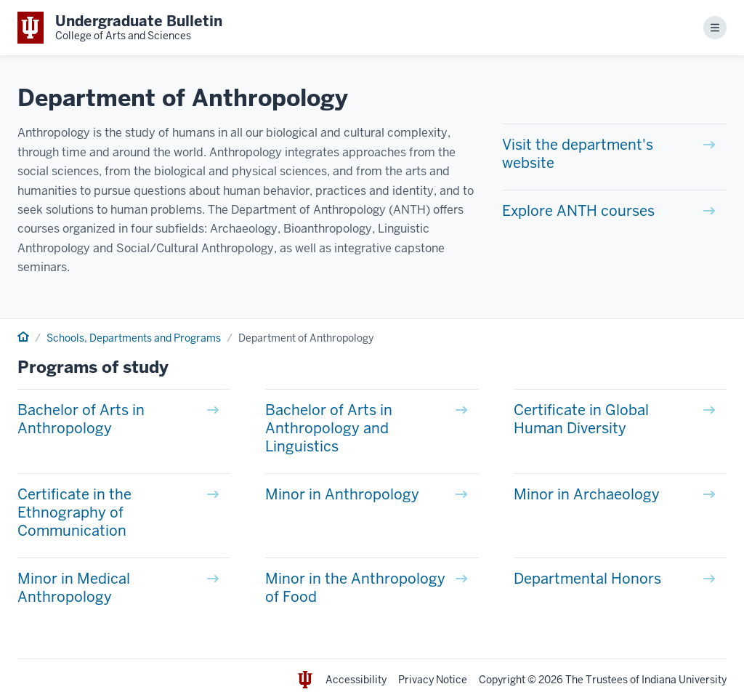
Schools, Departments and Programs (134, 338)
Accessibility (356, 680)
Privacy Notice (433, 680)
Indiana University (684, 680)
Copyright (502, 680)
